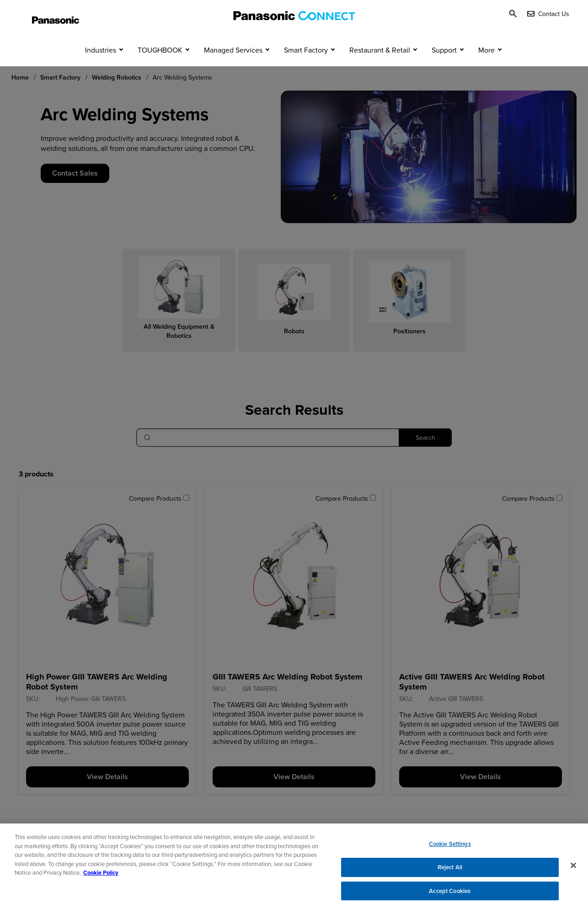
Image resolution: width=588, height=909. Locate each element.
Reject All (450, 873)
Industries (101, 68)
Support (444, 68)
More (486, 68)
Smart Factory (306, 68)
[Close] (573, 871)
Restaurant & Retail (380, 68)
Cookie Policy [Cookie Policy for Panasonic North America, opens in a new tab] (101, 878)
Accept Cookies (450, 896)
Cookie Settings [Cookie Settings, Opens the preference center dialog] (450, 849)
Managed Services (233, 68)
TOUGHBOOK (160, 68)
